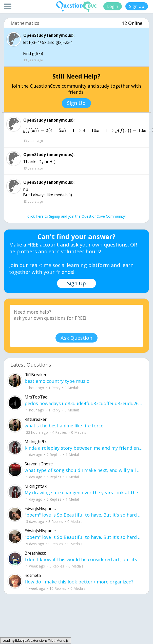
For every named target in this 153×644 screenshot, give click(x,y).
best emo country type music (57, 381)
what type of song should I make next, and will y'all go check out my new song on (84, 470)
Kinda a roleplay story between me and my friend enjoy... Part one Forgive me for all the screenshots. (84, 448)
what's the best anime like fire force (64, 426)
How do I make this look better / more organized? (79, 582)
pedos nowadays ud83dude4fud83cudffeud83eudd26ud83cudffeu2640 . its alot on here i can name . (84, 403)
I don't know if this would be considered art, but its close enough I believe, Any (84, 559)
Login (113, 6)
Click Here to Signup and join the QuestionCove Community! (76, 216)
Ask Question (76, 338)
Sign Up (137, 6)
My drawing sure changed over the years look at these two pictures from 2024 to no (84, 493)
